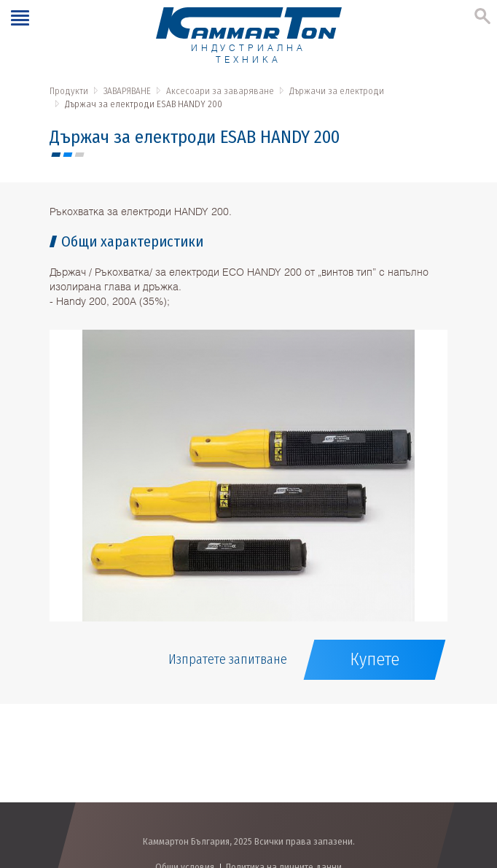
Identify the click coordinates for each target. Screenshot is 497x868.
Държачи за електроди (337, 91)
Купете (375, 659)
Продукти (69, 91)
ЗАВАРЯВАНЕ (127, 91)
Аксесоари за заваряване (220, 91)
